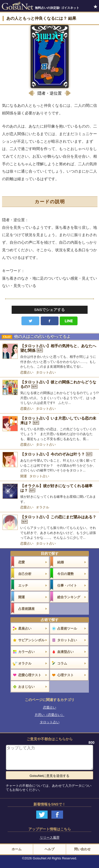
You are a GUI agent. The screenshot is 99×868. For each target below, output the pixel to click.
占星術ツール (67, 628)
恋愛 (22, 562)
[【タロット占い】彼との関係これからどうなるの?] (50, 393)
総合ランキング (69, 597)
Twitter (30, 321)
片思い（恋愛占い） (50, 715)
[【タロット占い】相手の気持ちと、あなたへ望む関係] (50, 356)
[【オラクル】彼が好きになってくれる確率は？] (50, 494)
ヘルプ (50, 849)
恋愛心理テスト (30, 675)
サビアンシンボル (31, 640)
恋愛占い (27, 372)
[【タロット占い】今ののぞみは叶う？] (50, 462)
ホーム (17, 849)
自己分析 (25, 574)
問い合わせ (82, 849)
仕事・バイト (67, 585)
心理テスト (65, 675)
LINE (69, 321)
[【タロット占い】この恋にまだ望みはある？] (50, 528)
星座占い (25, 628)
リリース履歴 (50, 838)
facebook (50, 321)
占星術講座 (26, 609)
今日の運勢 (65, 574)
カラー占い (26, 652)
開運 (24, 476)
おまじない (26, 687)
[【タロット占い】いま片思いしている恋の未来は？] (50, 429)
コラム (62, 663)
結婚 (61, 562)
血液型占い (65, 652)
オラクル (43, 507)
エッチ (23, 585)
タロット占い (46, 372)
